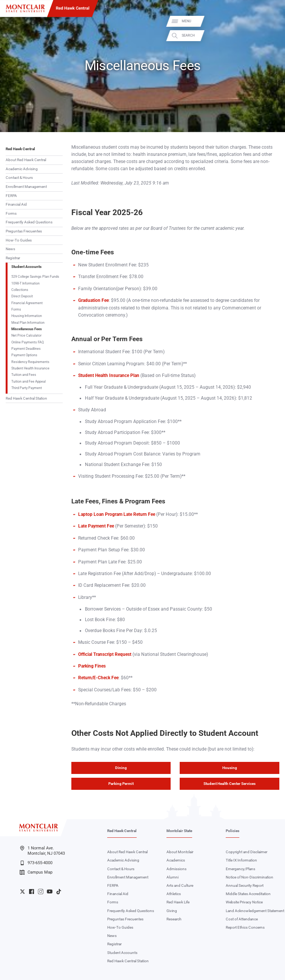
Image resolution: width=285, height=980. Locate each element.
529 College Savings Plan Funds (35, 276)
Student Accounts (26, 267)
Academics (176, 860)
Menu (272, 21)
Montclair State (179, 831)
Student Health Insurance (30, 368)
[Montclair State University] (25, 8)
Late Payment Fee (96, 526)
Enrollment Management (26, 187)
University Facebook (32, 892)
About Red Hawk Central (26, 160)
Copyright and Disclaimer (246, 852)
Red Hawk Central (73, 8)
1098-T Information (25, 283)
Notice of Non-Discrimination (250, 877)
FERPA (11, 196)
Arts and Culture (180, 885)
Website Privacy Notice (244, 902)
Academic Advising (22, 169)
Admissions (176, 869)
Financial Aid (16, 204)
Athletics (174, 894)
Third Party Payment (27, 388)
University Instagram (41, 892)
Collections (20, 290)
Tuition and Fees (24, 375)
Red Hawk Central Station (26, 398)
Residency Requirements (30, 362)
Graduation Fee (93, 300)
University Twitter (22, 892)
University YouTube (50, 892)
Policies (233, 831)
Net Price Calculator (26, 335)
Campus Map (36, 872)
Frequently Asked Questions (29, 222)
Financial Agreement (27, 303)
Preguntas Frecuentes (24, 231)
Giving (172, 911)
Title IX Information (241, 860)
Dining (121, 768)
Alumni (173, 877)
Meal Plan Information (28, 322)
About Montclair (180, 852)
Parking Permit (121, 784)
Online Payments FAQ (28, 342)
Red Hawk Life (178, 902)
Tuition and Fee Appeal (28, 381)
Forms (11, 213)
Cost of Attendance (242, 919)
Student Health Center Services (230, 784)
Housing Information (27, 316)
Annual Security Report (245, 885)
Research (174, 919)
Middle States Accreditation (248, 894)
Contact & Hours (19, 178)
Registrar (13, 258)
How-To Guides (19, 240)
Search (273, 35)
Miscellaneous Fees (27, 329)
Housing (230, 768)
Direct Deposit (22, 296)
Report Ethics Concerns (245, 927)
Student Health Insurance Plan (109, 375)
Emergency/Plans (240, 869)
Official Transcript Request (105, 654)
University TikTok (59, 892)
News (10, 249)
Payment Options (24, 355)
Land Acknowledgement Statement (255, 911)
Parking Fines (92, 666)
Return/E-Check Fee (98, 678)
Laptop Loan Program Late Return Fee (117, 514)
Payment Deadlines (26, 348)
